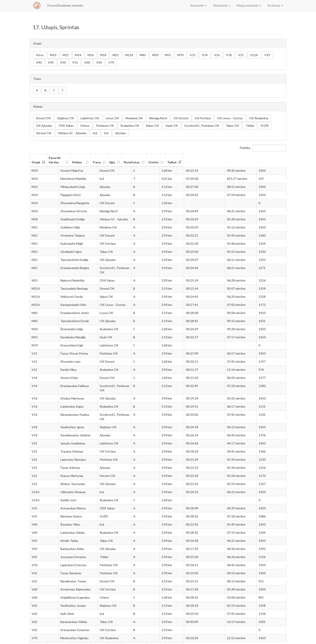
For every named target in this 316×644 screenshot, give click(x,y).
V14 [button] (205, 55)
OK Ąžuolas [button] (44, 126)
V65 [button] (99, 62)
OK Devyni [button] (181, 118)
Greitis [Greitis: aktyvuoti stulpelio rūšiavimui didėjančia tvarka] (236, 158)
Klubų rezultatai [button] (249, 5)
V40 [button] (39, 62)
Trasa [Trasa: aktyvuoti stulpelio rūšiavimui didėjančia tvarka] (158, 158)
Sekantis (278, 639)
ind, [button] (95, 133)
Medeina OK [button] (134, 118)
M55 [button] (168, 55)
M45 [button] (143, 55)
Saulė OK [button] (172, 126)
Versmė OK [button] (44, 133)
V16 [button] (217, 55)
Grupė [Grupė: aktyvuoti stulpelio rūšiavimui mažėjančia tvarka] (36, 158)
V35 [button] (267, 55)
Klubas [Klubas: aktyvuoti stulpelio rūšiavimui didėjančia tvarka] (106, 158)
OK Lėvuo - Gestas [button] (230, 118)
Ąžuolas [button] (121, 133)
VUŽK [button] (265, 126)
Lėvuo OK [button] (112, 118)
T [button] (63, 90)
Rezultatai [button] (222, 5)
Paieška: (263, 148)
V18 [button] (229, 55)
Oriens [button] (85, 126)
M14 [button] (78, 55)
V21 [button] (241, 55)
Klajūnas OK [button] (66, 118)
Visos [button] (40, 55)
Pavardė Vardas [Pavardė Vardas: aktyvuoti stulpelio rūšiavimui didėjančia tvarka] (67, 158)
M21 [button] (116, 55)
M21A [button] (129, 55)
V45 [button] (51, 62)
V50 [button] (63, 62)
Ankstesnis (251, 639)
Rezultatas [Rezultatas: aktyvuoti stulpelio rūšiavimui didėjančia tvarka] (205, 158)
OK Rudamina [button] (259, 118)
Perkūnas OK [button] (105, 126)
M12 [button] (66, 55)
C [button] (54, 90)
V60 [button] (87, 62)
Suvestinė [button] (199, 5)
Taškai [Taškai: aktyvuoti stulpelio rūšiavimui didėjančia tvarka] (268, 158)
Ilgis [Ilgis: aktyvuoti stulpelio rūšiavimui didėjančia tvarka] (180, 158)
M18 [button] (103, 55)
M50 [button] (155, 55)
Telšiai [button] (250, 126)
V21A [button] (254, 55)
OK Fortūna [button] (203, 118)
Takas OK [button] (233, 126)
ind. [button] (106, 133)
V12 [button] (193, 55)
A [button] (37, 90)
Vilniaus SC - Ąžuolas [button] (72, 133)
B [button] (46, 90)
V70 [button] (111, 62)
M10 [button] (53, 55)
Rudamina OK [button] (130, 126)
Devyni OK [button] (43, 118)
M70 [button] (180, 55)
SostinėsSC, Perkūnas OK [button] (202, 126)
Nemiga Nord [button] (158, 118)
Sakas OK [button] (152, 126)
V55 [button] (75, 62)
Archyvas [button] (275, 5)
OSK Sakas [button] (66, 126)
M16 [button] (91, 55)
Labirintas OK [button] (90, 118)
